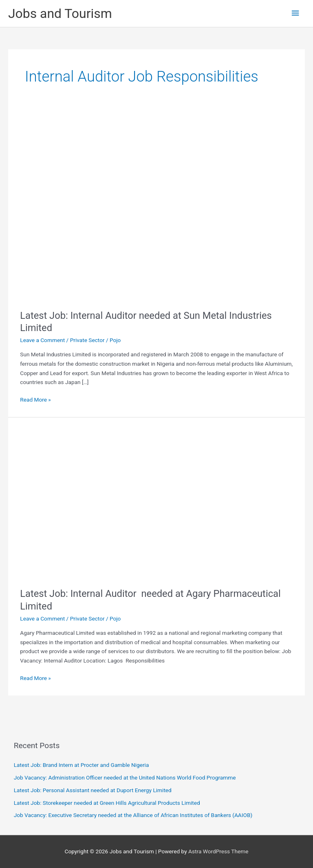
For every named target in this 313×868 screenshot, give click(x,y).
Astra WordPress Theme (218, 851)
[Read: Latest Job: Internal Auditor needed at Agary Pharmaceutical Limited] (156, 502)
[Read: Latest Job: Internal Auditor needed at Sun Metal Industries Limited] (145, 207)
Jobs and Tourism (60, 13)
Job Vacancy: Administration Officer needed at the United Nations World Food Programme (125, 777)
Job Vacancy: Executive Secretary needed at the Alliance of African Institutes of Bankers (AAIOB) (133, 815)
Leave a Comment (42, 340)
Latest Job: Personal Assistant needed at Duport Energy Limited (93, 790)
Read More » (35, 400)
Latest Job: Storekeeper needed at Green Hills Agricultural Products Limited (107, 803)
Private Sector (87, 340)
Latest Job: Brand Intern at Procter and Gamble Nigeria (82, 765)
